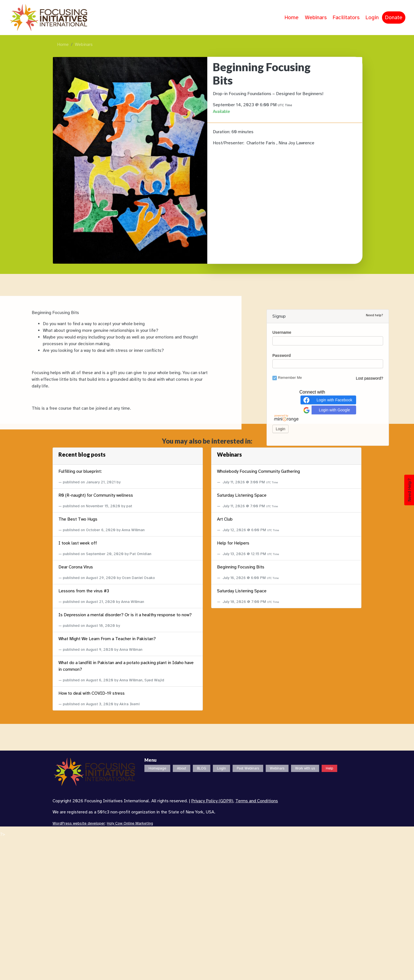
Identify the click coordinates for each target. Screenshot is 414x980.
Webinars (316, 18)
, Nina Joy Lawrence (295, 143)
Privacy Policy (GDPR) (212, 801)
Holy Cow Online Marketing (130, 823)
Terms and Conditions (257, 801)
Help (329, 768)
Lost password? (369, 576)
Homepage (157, 768)
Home (292, 18)
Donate (394, 18)
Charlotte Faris (261, 143)
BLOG (202, 768)
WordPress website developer (79, 823)
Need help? (374, 513)
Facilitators (346, 18)
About (182, 768)
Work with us (305, 768)
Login (372, 18)
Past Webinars (248, 768)
